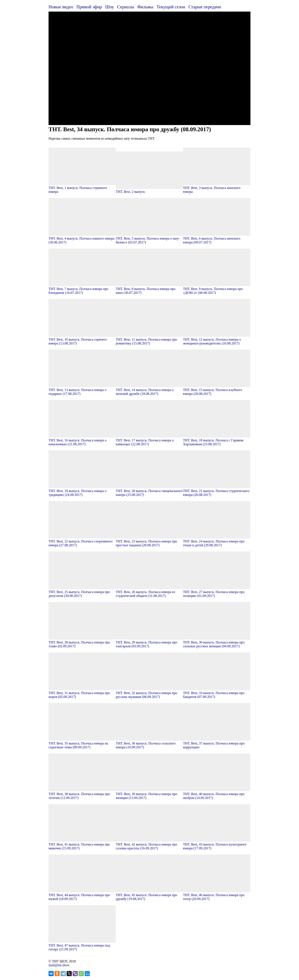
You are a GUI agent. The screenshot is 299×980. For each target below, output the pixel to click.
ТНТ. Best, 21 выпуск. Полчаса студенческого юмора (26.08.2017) (217, 491)
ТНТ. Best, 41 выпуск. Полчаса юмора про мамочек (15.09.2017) (82, 844)
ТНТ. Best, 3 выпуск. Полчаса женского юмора (217, 188)
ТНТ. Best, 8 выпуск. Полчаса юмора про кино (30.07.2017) (149, 289)
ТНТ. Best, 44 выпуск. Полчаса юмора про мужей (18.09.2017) (82, 895)
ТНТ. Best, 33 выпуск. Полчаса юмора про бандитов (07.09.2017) (217, 693)
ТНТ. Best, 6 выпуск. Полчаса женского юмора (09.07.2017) (217, 238)
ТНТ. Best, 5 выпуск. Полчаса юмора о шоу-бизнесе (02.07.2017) (149, 238)
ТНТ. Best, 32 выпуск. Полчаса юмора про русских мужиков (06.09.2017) (149, 693)
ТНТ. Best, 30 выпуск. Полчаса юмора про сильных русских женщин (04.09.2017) (217, 642)
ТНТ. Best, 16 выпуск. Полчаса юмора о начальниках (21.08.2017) (82, 440)
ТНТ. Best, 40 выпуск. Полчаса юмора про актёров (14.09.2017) (217, 794)
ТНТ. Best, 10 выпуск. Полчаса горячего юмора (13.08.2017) (82, 339)
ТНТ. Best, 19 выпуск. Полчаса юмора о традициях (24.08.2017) (82, 491)
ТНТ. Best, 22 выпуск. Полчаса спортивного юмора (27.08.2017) (82, 541)
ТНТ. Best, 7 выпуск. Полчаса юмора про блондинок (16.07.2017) (82, 289)
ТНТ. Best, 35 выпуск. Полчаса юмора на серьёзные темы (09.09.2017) (82, 743)
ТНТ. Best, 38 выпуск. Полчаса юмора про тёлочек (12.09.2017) (82, 794)
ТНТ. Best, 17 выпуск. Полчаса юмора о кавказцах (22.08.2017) (149, 440)
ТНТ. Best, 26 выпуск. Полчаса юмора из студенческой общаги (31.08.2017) (149, 592)
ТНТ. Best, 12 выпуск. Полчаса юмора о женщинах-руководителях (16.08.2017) (217, 339)
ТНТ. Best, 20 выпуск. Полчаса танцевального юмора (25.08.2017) (149, 491)
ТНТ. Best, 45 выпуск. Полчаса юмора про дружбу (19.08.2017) (149, 895)
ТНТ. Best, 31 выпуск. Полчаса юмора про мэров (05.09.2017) (82, 693)
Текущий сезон (171, 7)
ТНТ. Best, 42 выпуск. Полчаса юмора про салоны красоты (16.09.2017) (149, 844)
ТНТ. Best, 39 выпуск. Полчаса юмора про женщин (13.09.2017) (149, 794)
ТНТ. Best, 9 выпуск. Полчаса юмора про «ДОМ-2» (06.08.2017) (217, 289)
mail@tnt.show (59, 965)
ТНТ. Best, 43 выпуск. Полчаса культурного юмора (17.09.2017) (217, 844)
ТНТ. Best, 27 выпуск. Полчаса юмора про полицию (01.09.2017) (217, 592)
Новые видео (61, 7)
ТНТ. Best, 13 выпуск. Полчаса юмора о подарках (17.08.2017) (82, 390)
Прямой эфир (89, 7)
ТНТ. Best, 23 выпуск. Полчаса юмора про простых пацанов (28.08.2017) (149, 541)
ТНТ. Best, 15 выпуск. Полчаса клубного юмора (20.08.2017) (217, 390)
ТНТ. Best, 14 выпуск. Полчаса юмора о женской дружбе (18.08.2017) (149, 390)
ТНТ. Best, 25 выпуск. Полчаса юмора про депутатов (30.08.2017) (82, 592)
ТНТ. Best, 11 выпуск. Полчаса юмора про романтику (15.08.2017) (149, 339)
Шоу (110, 7)
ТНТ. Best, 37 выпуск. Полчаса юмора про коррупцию (217, 743)
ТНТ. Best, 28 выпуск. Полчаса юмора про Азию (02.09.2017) (82, 642)
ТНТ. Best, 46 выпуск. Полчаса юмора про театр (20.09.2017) (217, 895)
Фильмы (145, 7)
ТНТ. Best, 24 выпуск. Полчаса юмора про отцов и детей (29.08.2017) (217, 541)
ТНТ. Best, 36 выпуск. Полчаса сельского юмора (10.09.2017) (149, 743)
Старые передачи (205, 7)
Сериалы (126, 7)
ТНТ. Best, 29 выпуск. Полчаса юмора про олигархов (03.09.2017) (149, 642)
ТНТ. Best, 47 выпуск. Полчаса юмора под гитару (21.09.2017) (82, 945)
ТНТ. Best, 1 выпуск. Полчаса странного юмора (82, 188)
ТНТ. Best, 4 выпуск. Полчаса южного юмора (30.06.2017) (82, 238)
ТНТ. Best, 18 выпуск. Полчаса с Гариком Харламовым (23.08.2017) (217, 440)
